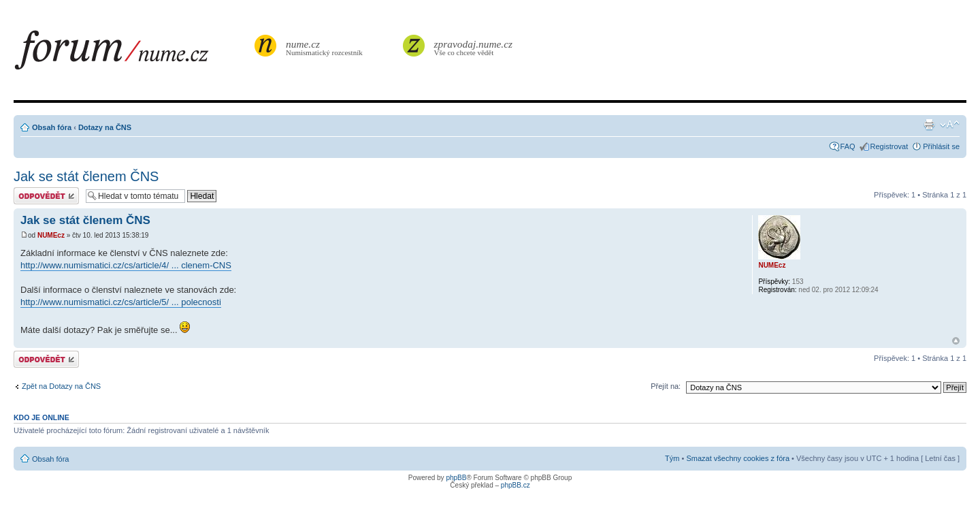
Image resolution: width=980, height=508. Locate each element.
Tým (672, 458)
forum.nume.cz (133, 54)
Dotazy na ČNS (105, 127)
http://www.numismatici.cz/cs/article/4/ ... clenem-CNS (126, 265)
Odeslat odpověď (46, 196)
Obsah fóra (52, 127)
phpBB (456, 478)
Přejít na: (666, 386)
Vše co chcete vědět (474, 47)
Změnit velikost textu (950, 125)
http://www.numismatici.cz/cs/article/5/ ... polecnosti (121, 302)
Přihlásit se (941, 146)
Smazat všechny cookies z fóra (738, 458)
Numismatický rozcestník (326, 47)
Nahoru (956, 341)
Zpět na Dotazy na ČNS (61, 386)
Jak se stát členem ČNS (86, 176)
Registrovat (889, 146)
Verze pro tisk (929, 125)
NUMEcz (51, 235)
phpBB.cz (516, 485)
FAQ (848, 146)
